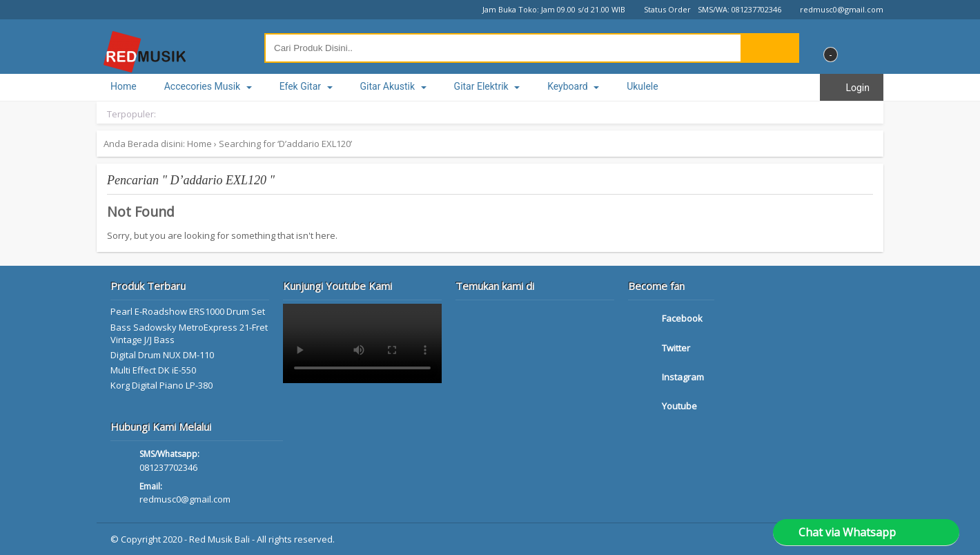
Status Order (661, 9)
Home (124, 86)
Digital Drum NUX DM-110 (162, 355)
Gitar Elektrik (487, 86)
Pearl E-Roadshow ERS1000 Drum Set (188, 311)
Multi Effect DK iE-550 (153, 370)
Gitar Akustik (393, 86)
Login (852, 88)
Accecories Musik (208, 86)
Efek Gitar (306, 86)
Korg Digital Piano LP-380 (161, 385)
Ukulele (643, 86)
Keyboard (573, 86)
